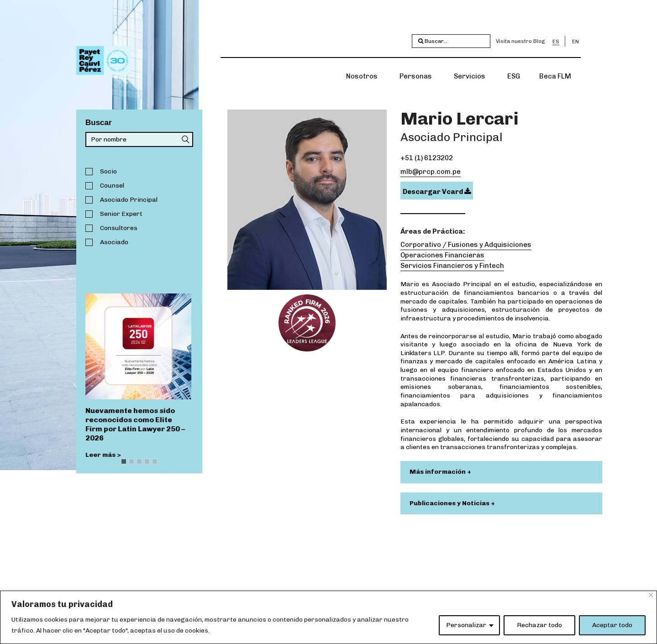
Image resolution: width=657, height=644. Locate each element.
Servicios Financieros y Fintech (452, 266)
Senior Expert (121, 214)
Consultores (119, 228)
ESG (514, 76)
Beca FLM (555, 76)
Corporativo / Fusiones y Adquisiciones (466, 245)
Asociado (114, 242)
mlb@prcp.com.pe (431, 172)
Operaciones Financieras (442, 255)
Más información (438, 472)
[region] (328, 617)
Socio (108, 171)
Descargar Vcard (437, 192)
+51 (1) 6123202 (427, 158)
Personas (416, 76)
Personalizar (466, 625)
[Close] (651, 595)
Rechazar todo (539, 625)
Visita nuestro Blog (520, 41)
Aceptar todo (612, 625)
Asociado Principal (129, 200)
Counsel (112, 186)
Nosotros (362, 76)
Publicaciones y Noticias (450, 503)
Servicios (470, 76)
